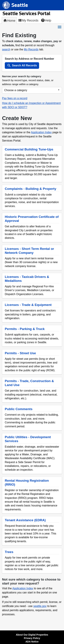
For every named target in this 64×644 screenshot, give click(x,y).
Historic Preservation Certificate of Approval (32, 219)
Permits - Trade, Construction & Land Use (29, 383)
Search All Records (22, 66)
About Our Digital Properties (32, 635)
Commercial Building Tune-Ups (29, 149)
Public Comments (19, 409)
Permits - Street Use (20, 353)
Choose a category (16, 90)
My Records (28, 20)
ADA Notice (32, 642)
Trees (9, 552)
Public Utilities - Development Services (28, 439)
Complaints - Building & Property (31, 189)
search (6, 49)
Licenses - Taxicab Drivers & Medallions (27, 279)
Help (46, 20)
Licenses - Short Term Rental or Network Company (29, 251)
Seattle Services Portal (26, 14)
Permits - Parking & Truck (25, 329)
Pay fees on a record (15, 98)
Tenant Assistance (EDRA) (25, 520)
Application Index (41, 132)
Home (9, 20)
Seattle (20, 6)
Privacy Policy (32, 638)
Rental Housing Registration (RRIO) (27, 483)
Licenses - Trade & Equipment (28, 305)
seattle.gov (40, 606)
